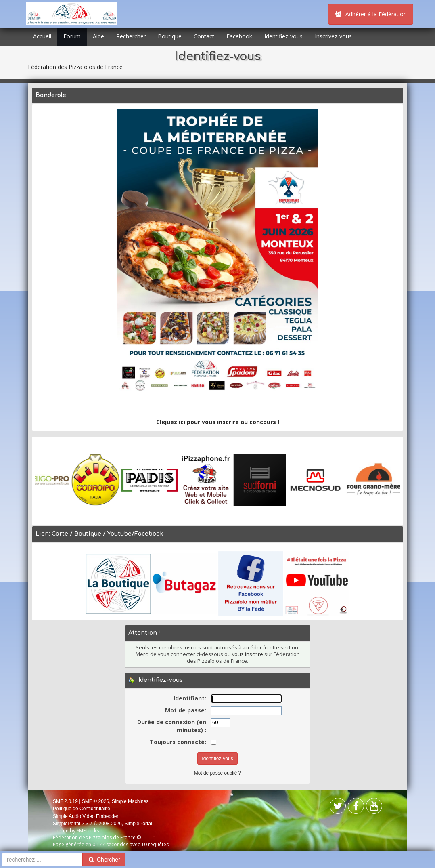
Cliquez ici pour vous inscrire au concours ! (218, 422)
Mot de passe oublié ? (217, 773)
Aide (98, 36)
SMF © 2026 (96, 801)
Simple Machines (130, 801)
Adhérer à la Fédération (371, 14)
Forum (72, 36)
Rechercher (131, 36)
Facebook (239, 36)
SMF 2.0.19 (65, 801)
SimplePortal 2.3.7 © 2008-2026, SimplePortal (102, 824)
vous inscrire (248, 654)
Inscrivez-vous (333, 36)
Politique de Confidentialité (82, 809)
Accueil (42, 36)
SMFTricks (88, 831)
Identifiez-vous (283, 36)
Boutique (170, 36)
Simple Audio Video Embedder (86, 816)
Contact (204, 36)
